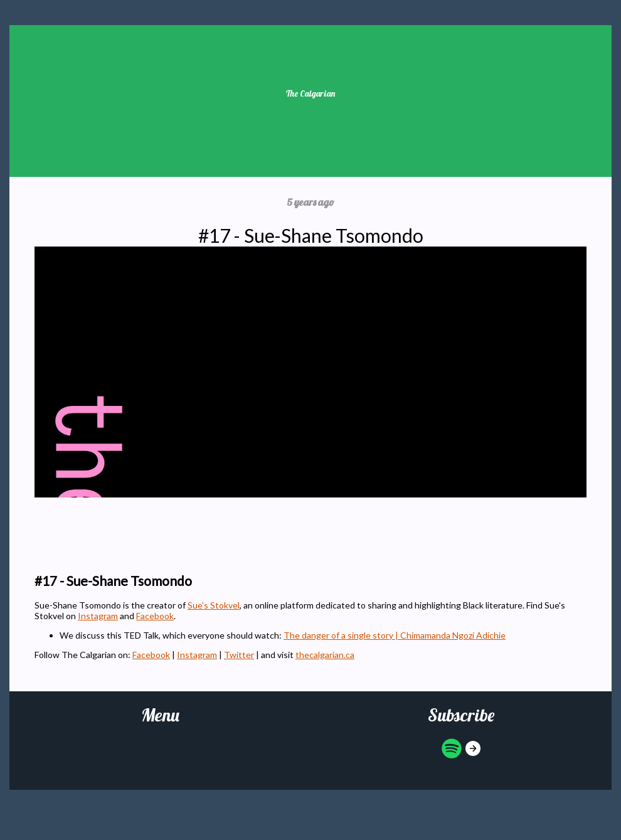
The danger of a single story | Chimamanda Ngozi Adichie (395, 635)
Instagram (98, 616)
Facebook (155, 616)
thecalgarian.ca (325, 655)
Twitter (239, 655)
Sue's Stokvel (214, 605)
